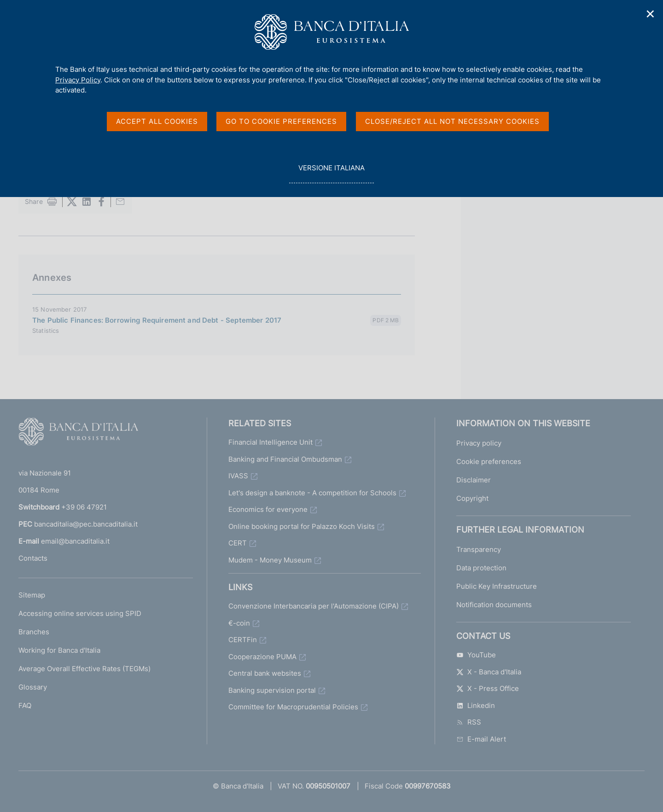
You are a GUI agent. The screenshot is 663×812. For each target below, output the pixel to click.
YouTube (476, 655)
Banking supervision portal (272, 690)
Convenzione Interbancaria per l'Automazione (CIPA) (314, 606)
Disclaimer (474, 480)
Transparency (479, 549)
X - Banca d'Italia (489, 672)
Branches (34, 632)
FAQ (25, 705)
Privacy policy (479, 443)
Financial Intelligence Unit (270, 442)
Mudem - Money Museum (270, 560)
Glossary (33, 687)
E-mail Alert (481, 739)
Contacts (33, 558)
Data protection (481, 568)
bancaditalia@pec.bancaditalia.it (86, 524)
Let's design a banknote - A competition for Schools (312, 493)
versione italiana (331, 173)
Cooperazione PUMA (262, 657)
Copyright (472, 498)
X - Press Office (488, 688)
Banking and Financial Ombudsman (285, 459)
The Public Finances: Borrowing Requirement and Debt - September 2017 (157, 320)
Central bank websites (265, 673)
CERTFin (243, 640)
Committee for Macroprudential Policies (293, 707)
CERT (238, 543)
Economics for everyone (268, 509)
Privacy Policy (78, 80)
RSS (469, 722)
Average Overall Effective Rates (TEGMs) (84, 669)
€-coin (239, 623)
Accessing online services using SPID (80, 613)
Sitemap (32, 595)
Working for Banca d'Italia (59, 650)
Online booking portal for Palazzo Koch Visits (302, 526)
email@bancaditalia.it (75, 541)
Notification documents (494, 605)
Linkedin (476, 705)
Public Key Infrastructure (497, 586)
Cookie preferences (489, 461)
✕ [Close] (651, 14)
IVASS (238, 476)
